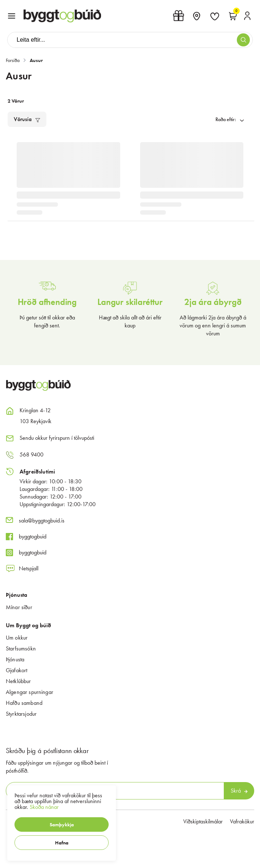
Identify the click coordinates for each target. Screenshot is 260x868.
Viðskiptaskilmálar (203, 821)
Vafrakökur (242, 821)
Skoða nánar (44, 807)
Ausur (36, 60)
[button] (62, 824)
